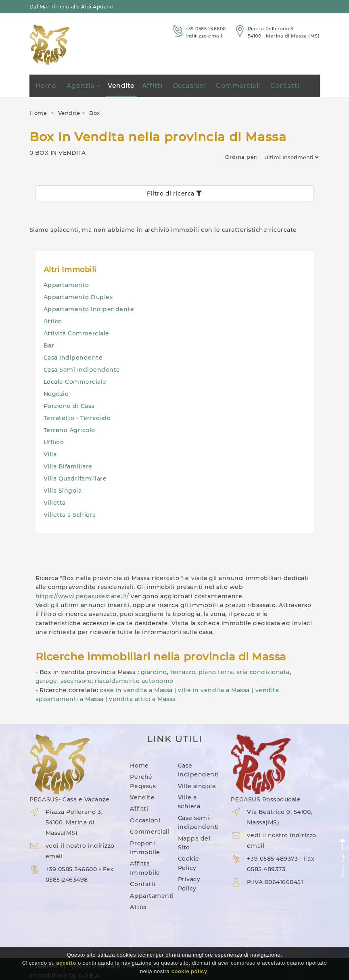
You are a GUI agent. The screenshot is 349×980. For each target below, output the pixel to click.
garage (46, 681)
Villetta (55, 503)
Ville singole (197, 786)
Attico (53, 321)
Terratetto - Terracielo (77, 418)
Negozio (56, 394)
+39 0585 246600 (206, 29)
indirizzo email (204, 36)
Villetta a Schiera (70, 515)
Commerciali (238, 86)
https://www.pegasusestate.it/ (82, 596)
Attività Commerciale (76, 333)
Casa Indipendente (73, 358)
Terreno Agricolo (69, 430)
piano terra (216, 672)
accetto (66, 963)
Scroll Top (343, 858)
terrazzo (183, 672)
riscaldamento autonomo (134, 681)
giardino (154, 672)
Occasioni (189, 86)
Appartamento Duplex (78, 297)
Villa (50, 454)
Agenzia (83, 86)
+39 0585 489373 (272, 859)
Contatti (285, 86)
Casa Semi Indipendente (82, 370)
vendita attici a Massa (142, 699)
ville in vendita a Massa (214, 690)
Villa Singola (63, 491)
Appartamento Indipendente (89, 309)
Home (46, 86)
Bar (49, 345)
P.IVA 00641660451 (275, 882)
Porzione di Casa (69, 406)
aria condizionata (263, 672)
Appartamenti (152, 896)
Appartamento (66, 285)
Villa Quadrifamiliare (75, 479)
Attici (138, 907)
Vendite (121, 86)
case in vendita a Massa (136, 690)
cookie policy (189, 971)
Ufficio (54, 442)
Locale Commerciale (75, 382)
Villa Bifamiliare (68, 466)
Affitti (152, 86)
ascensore (76, 681)
